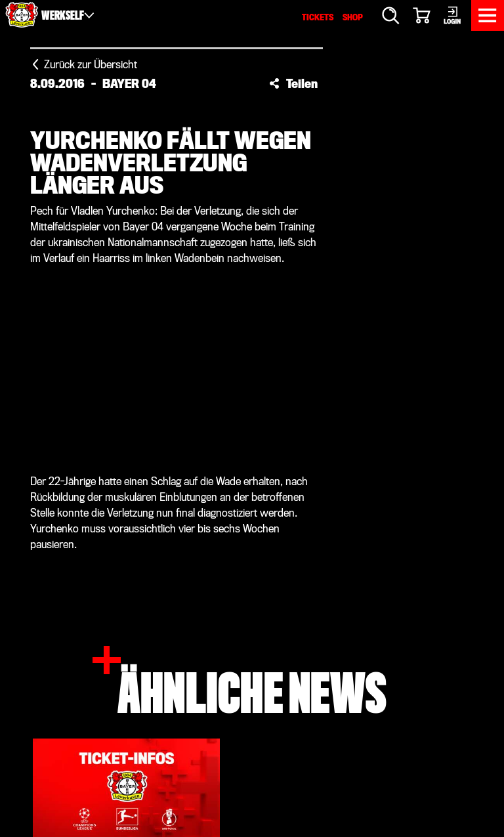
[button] (293, 83)
